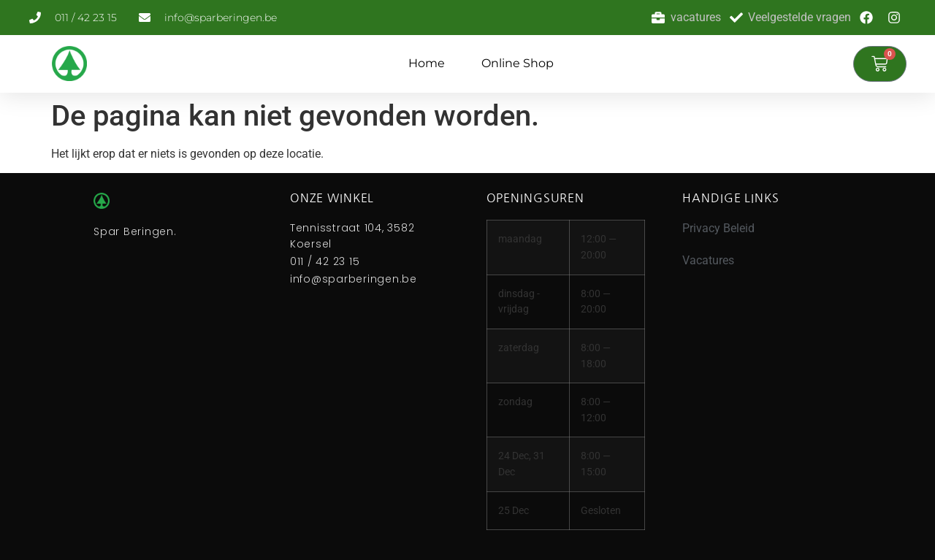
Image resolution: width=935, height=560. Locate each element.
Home (427, 63)
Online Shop (518, 63)
